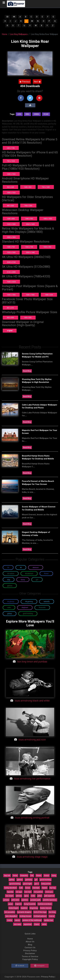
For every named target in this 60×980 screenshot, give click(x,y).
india (33, 896)
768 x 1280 (28, 206)
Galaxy (10, 614)
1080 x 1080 (30, 295)
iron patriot (38, 892)
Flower (46, 574)
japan (11, 904)
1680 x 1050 (48, 219)
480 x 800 (10, 206)
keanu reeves (46, 908)
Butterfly (47, 601)
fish (32, 875)
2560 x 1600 (30, 224)
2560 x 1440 (30, 252)
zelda (44, 924)
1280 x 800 (11, 219)
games (20, 880)
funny (54, 875)
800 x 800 (10, 318)
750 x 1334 (11, 161)
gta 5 (37, 884)
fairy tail (7, 875)
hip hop (53, 888)
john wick (15, 900)
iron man (28, 892)
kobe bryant (14, 908)
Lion (19, 114)
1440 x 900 (29, 219)
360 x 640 (10, 187)
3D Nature (11, 574)
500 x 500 (28, 318)
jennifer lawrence (50, 900)
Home (5, 34)
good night (27, 884)
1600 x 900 (47, 247)
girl (36, 880)
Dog (9, 580)
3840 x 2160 (11, 262)
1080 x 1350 (11, 295)
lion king (52, 912)
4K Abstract (29, 574)
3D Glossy (11, 601)
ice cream (10, 896)
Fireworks (42, 608)
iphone (19, 896)
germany (29, 880)
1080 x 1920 (11, 174)
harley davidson (10, 888)
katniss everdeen (45, 904)
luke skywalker (11, 916)
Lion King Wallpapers (19, 34)
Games (10, 586)
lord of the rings (40, 912)
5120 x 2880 (11, 272)
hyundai (10, 892)
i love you (49, 892)
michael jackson (40, 916)
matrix (10, 920)
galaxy (12, 880)
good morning (45, 880)
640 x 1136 (11, 148)
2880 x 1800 (11, 237)
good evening (15, 884)
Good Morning (28, 614)
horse (28, 888)
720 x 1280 (46, 187)
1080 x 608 (49, 295)
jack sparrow (49, 896)
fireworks (24, 875)
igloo (26, 896)
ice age (19, 892)
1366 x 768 (29, 247)
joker (40, 896)
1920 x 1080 (11, 252)
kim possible (10, 912)
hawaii (45, 888)
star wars (17, 924)
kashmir (24, 908)
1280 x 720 (11, 247)
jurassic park (35, 900)
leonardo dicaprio (24, 912)
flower (39, 875)
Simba (36, 114)
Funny (23, 580)
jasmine (25, 900)
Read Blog (27, 371)
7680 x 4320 (11, 282)
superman (28, 924)
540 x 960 (28, 187)
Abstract (36, 568)
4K (14, 17)
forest (46, 875)
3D (7, 17)
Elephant (25, 608)
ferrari (15, 875)
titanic (37, 924)
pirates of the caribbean (32, 920)
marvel (52, 916)
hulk (21, 888)
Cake (9, 608)
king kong (34, 908)
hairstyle (36, 888)
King (27, 114)
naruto (17, 920)
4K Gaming (29, 601)
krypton (18, 904)
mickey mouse (25, 916)
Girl (37, 580)
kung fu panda (30, 904)
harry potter (46, 884)
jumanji (6, 900)
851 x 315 (10, 308)
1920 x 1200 (11, 224)
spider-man (49, 920)
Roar (46, 114)
